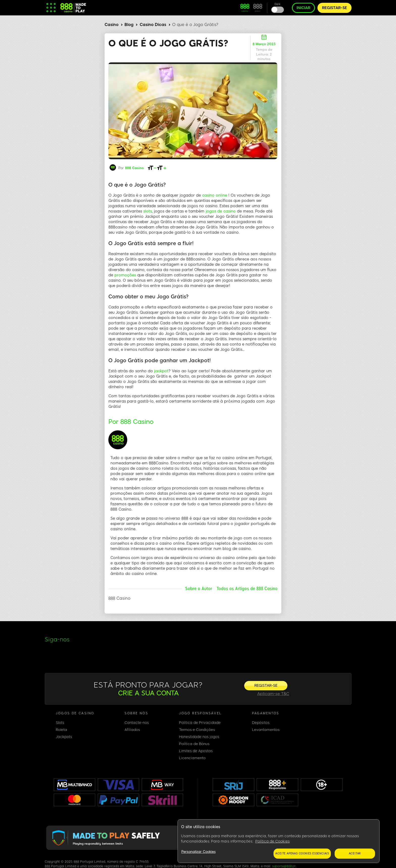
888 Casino (134, 168)
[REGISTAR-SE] (266, 686)
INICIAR (303, 8)
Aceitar (355, 853)
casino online (215, 195)
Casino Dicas (153, 25)
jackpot (161, 371)
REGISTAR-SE (335, 8)
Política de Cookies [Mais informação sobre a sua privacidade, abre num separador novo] (273, 841)
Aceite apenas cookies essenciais (302, 853)
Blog (129, 25)
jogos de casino (221, 211)
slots (147, 211)
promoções (125, 275)
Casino (112, 25)
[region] (279, 841)
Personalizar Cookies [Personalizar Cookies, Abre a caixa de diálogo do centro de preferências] (199, 852)
